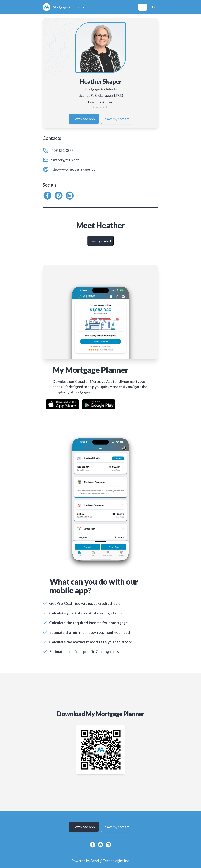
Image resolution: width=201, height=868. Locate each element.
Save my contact (117, 119)
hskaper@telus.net (65, 160)
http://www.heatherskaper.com (74, 169)
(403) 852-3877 (62, 150)
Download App (84, 119)
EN (143, 7)
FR (154, 7)
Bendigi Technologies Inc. (110, 861)
